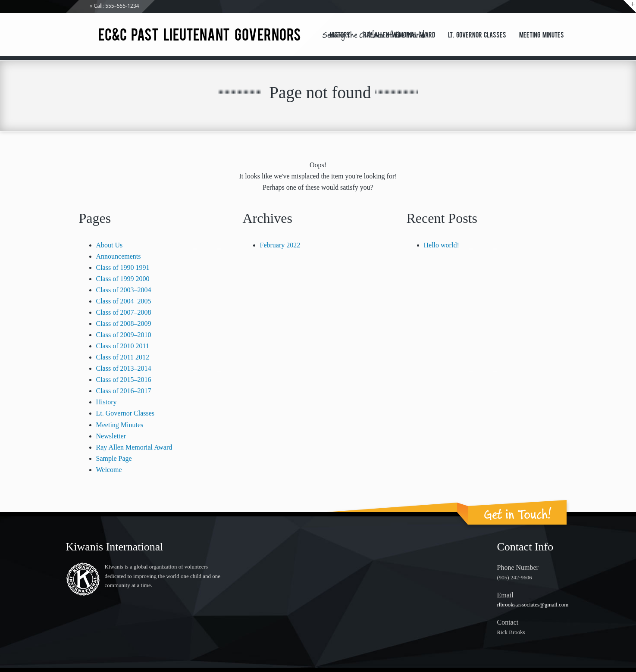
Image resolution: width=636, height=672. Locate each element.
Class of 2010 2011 (123, 346)
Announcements (119, 256)
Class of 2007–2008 (124, 312)
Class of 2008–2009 (124, 323)
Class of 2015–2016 (124, 380)
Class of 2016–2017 (124, 391)
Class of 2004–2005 (124, 301)
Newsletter (111, 436)
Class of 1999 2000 (123, 279)
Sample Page (114, 458)
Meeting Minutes (542, 36)
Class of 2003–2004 (124, 290)
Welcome (109, 470)
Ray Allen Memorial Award (399, 36)
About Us (110, 245)
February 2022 (280, 245)
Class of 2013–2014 (124, 368)
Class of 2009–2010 (124, 335)
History (340, 36)
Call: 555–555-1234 (117, 6)
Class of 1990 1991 (123, 267)
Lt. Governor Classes (477, 36)
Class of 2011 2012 (123, 357)
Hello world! (442, 245)
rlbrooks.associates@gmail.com (533, 605)
